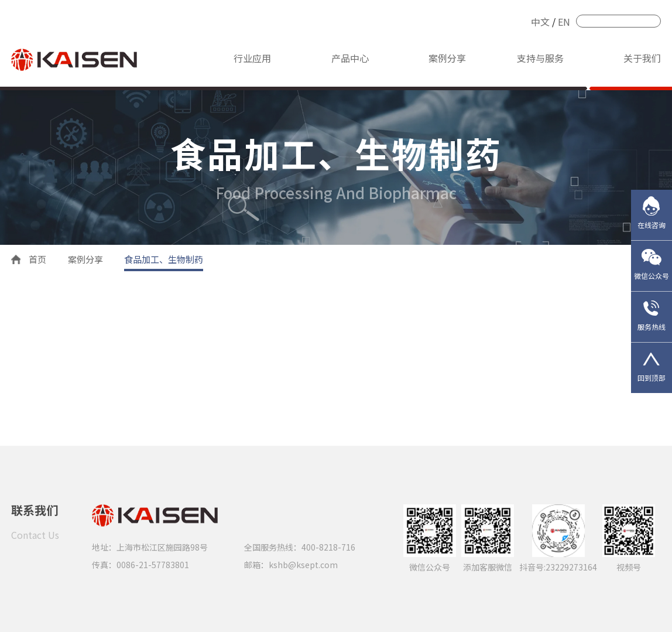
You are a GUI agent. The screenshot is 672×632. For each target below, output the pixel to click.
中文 (540, 22)
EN (564, 22)
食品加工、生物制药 (164, 259)
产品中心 (350, 58)
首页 (37, 259)
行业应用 (252, 58)
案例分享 (447, 58)
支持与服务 (540, 58)
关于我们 (642, 58)
